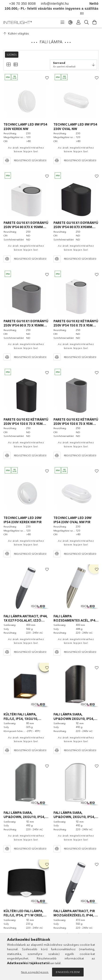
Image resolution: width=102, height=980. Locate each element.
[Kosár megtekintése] (94, 22)
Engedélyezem (68, 972)
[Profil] (78, 22)
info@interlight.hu (52, 4)
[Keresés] (86, 22)
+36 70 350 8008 (22, 4)
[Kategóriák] (62, 22)
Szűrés (12, 55)
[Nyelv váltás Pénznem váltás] (70, 22)
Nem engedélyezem (35, 972)
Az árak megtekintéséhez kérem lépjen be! (26, 150)
